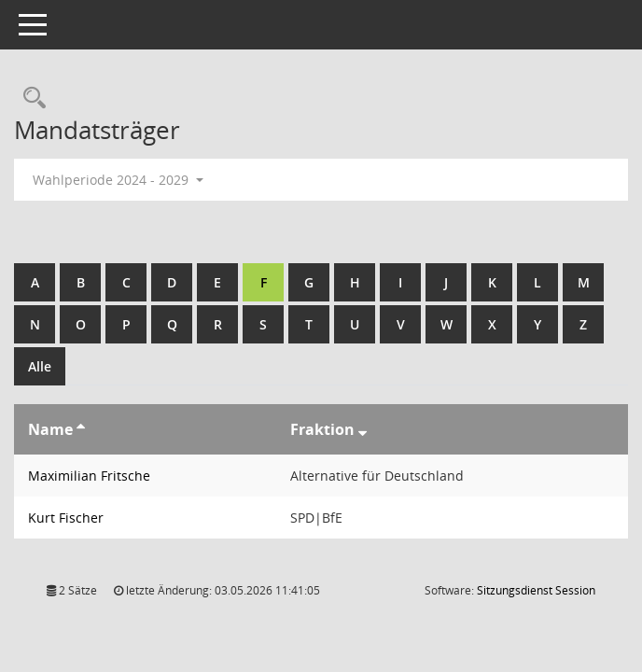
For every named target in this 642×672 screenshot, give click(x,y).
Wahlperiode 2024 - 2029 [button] (118, 180)
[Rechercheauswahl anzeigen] (30, 98)
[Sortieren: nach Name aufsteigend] (81, 429)
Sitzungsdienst (536, 590)
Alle (40, 366)
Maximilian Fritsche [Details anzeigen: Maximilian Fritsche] (89, 476)
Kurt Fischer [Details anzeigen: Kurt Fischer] (66, 518)
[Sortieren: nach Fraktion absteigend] (363, 429)
